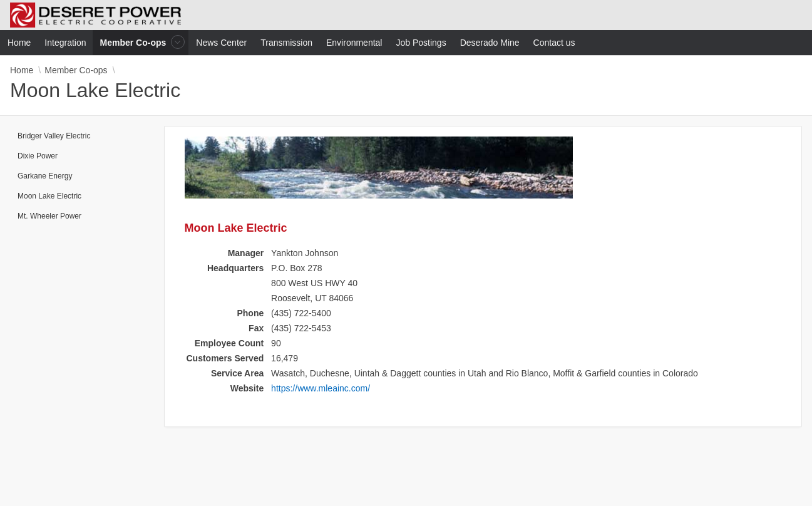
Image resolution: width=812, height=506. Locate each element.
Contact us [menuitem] (554, 43)
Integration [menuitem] (65, 43)
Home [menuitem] (19, 43)
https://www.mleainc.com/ (321, 388)
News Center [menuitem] (221, 43)
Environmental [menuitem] (354, 43)
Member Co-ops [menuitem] (135, 42)
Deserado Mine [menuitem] (490, 43)
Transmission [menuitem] (286, 43)
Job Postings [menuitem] (421, 43)
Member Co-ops (76, 70)
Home (22, 70)
